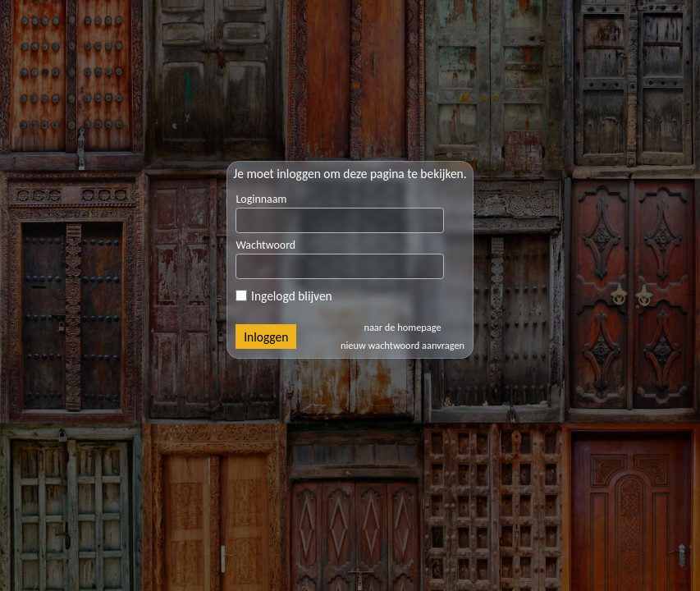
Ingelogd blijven (284, 296)
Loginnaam (261, 199)
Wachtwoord (265, 245)
